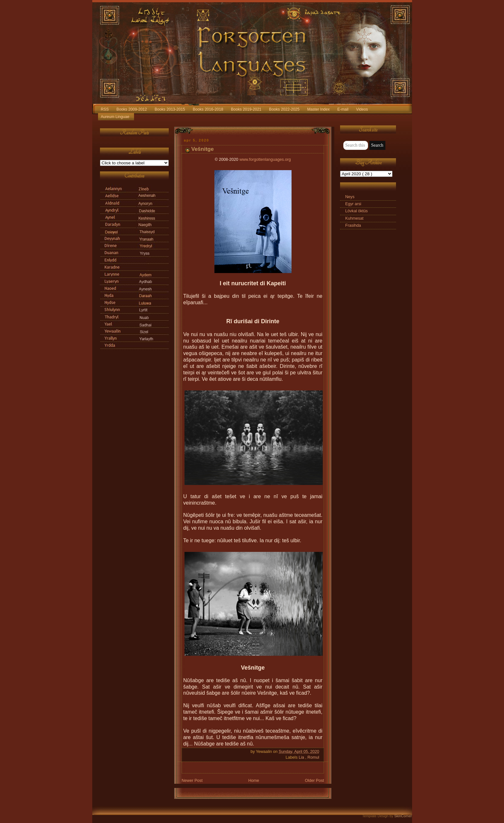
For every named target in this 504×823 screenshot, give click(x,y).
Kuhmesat (354, 218)
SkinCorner (403, 816)
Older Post (314, 781)
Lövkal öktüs (356, 211)
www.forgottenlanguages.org (265, 160)
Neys (350, 197)
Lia (302, 757)
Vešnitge (203, 149)
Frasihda (353, 225)
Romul (313, 757)
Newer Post (192, 781)
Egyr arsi (353, 204)
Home (254, 781)
